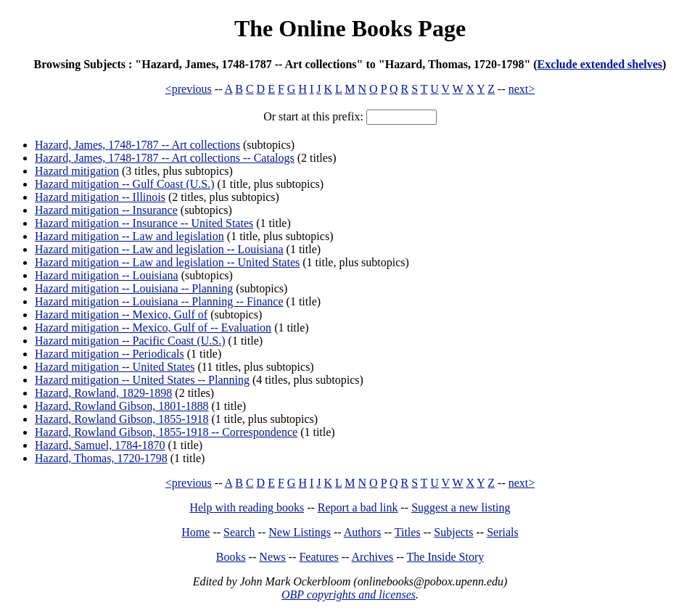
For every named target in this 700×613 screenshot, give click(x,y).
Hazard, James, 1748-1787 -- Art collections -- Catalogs (165, 158)
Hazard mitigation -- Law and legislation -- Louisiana (159, 249)
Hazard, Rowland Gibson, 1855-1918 (122, 419)
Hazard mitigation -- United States (115, 367)
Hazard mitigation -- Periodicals (110, 354)
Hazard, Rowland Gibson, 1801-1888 (122, 406)
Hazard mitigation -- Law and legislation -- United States (167, 262)
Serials (503, 532)
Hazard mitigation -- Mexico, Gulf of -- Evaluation (153, 328)
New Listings (300, 532)
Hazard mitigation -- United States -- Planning (142, 380)
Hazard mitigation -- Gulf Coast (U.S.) (125, 184)
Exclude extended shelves (600, 64)
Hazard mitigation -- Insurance (106, 210)
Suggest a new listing (461, 507)
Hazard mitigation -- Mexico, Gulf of (121, 314)
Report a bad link (358, 507)
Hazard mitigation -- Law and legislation (129, 236)
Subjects (453, 532)
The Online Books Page (350, 28)
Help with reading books (247, 507)
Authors (363, 532)
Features (318, 557)
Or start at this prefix (312, 116)
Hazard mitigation (77, 171)
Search (239, 532)
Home (195, 532)
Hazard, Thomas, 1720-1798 (101, 458)
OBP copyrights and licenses (349, 595)
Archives (372, 557)
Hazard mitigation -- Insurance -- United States (144, 223)
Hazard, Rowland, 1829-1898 (103, 393)
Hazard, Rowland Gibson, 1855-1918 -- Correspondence (166, 432)
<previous (189, 89)
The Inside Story (446, 557)
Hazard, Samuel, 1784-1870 (100, 445)
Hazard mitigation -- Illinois (100, 197)
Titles (408, 532)
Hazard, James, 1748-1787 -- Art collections (137, 145)
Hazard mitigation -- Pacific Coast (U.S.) (130, 341)
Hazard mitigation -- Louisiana (107, 275)
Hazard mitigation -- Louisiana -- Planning (134, 288)
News (272, 557)
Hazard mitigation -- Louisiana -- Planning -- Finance (159, 301)
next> (522, 89)
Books (231, 557)
